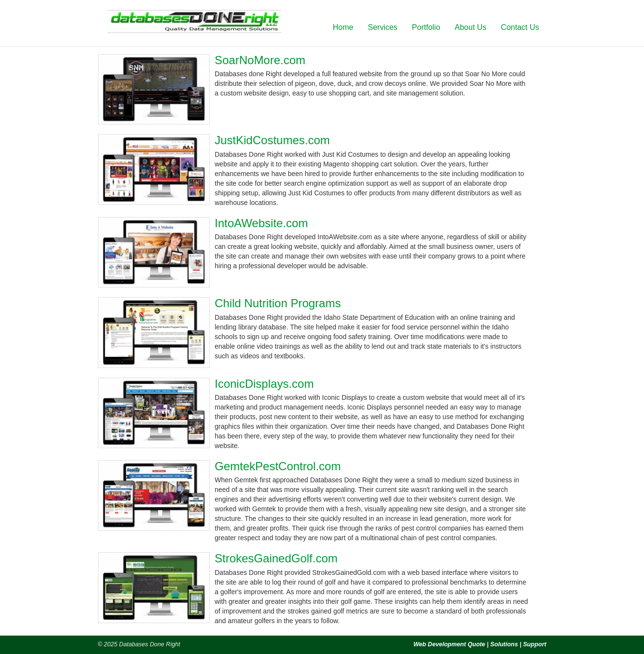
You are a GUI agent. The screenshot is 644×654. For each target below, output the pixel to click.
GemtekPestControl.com (278, 466)
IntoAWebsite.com (261, 223)
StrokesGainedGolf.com (276, 558)
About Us (471, 27)
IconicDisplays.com (264, 384)
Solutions (504, 644)
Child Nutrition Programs (278, 303)
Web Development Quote (449, 644)
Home (343, 27)
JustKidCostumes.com (272, 140)
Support (534, 644)
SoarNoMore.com (260, 60)
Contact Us (520, 27)
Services (382, 27)
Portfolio (426, 27)
